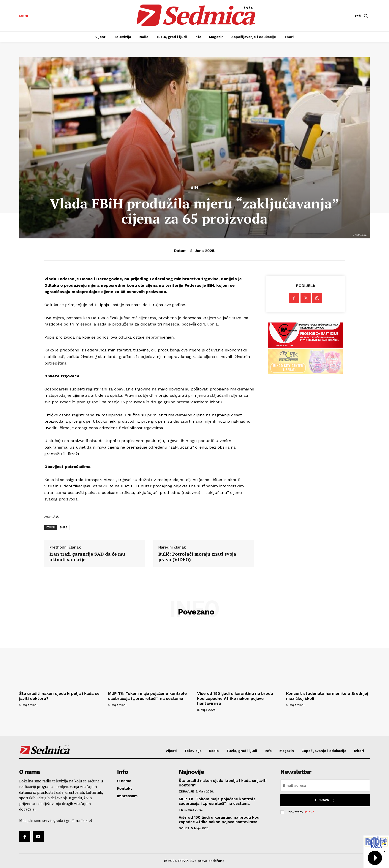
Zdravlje (186, 791)
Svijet (184, 828)
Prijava (325, 800)
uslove (309, 812)
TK (181, 810)
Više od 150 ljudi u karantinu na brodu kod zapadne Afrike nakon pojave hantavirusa (235, 698)
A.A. (56, 516)
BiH (194, 187)
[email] (325, 785)
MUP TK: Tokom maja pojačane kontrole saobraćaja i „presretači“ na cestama (147, 696)
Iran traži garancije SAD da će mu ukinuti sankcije (87, 557)
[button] (361, 16)
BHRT (64, 527)
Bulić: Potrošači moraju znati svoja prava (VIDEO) (197, 557)
